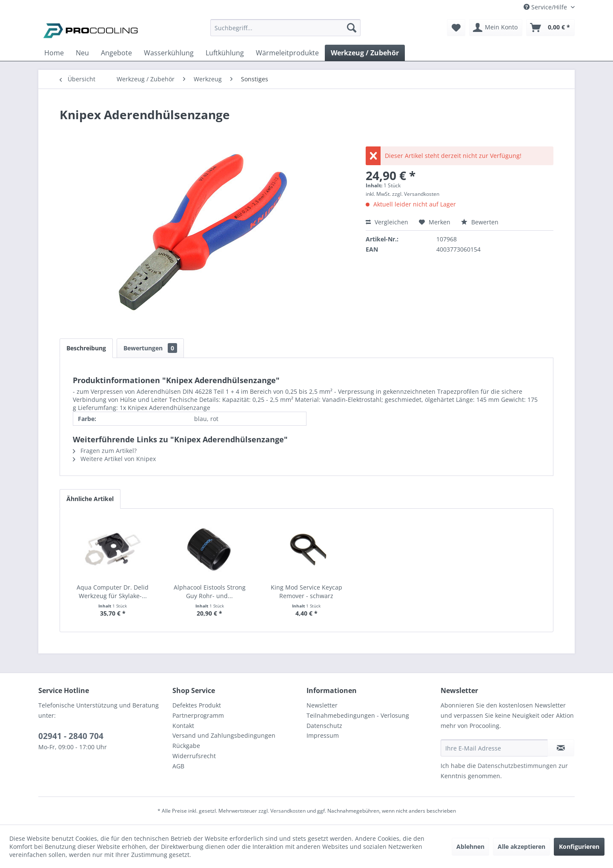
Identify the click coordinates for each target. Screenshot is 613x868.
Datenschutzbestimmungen (517, 766)
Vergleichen (387, 222)
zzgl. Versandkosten (416, 194)
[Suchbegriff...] (285, 28)
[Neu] (82, 53)
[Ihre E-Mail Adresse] (494, 748)
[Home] (54, 53)
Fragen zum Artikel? (105, 451)
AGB (178, 766)
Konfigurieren (579, 847)
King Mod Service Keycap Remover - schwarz (306, 592)
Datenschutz (324, 726)
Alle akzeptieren (521, 847)
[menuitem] (285, 32)
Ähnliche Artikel (90, 499)
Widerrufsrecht (194, 756)
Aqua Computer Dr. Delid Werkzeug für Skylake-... (113, 592)
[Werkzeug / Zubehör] (365, 53)
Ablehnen (470, 847)
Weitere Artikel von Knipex (114, 459)
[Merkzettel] (456, 28)
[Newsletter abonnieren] (561, 748)
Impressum (323, 735)
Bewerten (480, 222)
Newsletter (322, 705)
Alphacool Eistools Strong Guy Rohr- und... (210, 592)
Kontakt (183, 726)
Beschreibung (86, 348)
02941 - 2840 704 (71, 736)
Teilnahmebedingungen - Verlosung (358, 715)
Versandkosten (288, 811)
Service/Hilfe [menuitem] (546, 7)
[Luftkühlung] (225, 53)
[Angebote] (116, 53)
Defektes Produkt (197, 705)
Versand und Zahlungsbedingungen (224, 735)
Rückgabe (186, 746)
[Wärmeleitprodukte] (287, 53)
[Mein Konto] (496, 28)
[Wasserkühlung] (169, 53)
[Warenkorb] (550, 28)
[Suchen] (352, 28)
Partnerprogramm (198, 715)
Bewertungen (150, 348)
